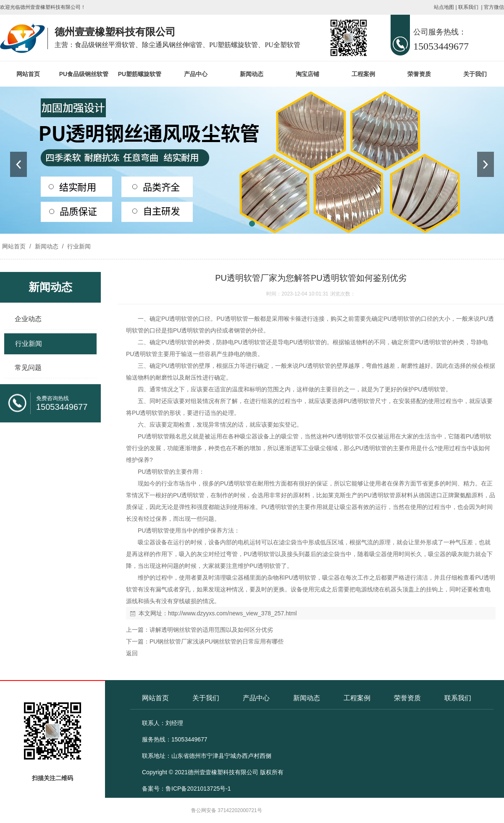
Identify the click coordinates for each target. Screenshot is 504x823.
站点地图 (444, 7)
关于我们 (475, 74)
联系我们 (468, 7)
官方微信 (494, 7)
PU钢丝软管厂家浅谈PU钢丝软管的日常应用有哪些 (217, 641)
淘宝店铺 (307, 74)
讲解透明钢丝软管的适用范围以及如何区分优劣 (211, 630)
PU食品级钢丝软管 (84, 74)
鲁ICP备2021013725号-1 (198, 789)
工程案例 (363, 74)
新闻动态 (252, 74)
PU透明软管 (177, 319)
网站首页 (28, 74)
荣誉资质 (419, 74)
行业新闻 (78, 246)
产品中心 (196, 74)
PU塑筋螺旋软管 (140, 74)
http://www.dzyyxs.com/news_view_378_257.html (232, 613)
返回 (132, 653)
